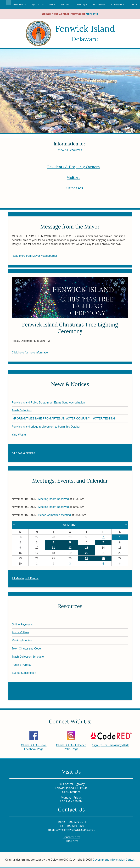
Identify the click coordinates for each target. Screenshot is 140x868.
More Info (92, 14)
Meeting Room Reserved (54, 499)
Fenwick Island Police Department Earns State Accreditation (48, 403)
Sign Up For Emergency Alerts (111, 739)
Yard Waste (19, 435)
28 (103, 558)
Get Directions (71, 792)
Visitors (74, 177)
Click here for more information (31, 353)
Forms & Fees (20, 632)
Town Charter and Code (26, 649)
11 (53, 548)
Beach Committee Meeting (55, 515)
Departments (37, 4)
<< (14, 524)
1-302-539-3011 (76, 822)
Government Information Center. (114, 860)
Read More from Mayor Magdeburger (35, 256)
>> (126, 524)
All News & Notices (23, 453)
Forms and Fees (99, 4)
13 (87, 548)
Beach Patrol (66, 4)
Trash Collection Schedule (28, 657)
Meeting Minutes (22, 640)
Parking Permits (22, 665)
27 (87, 558)
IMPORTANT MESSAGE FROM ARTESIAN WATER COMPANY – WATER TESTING (64, 419)
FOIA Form (71, 841)
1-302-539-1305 (74, 826)
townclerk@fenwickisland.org (74, 830)
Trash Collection (22, 410)
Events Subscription (24, 673)
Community (82, 4)
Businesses (74, 188)
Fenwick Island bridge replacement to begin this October (46, 427)
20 (87, 553)
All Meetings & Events (25, 578)
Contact (133, 4)
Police (52, 4)
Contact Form (71, 837)
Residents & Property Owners (73, 167)
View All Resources (70, 150)
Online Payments (117, 4)
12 (70, 548)
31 (103, 537)
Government (20, 4)
